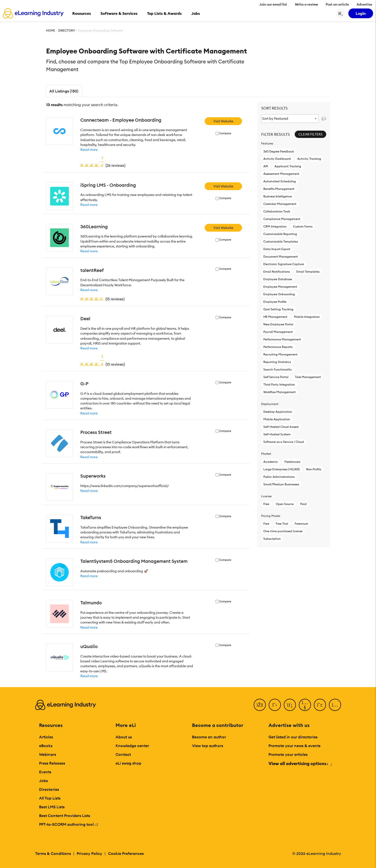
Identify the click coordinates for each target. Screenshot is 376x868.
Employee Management (280, 287)
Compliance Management (282, 219)
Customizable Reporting (280, 234)
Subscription (272, 539)
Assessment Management (281, 174)
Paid (303, 504)
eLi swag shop (128, 763)
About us (124, 737)
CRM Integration (275, 226)
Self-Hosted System (277, 434)
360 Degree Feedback (279, 151)
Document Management (281, 257)
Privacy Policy (89, 853)
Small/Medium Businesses (281, 484)
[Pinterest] (320, 705)
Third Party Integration (279, 384)
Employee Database (278, 279)
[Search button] (341, 13)
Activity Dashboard (277, 159)
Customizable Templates (281, 241)
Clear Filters (310, 134)
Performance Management (282, 339)
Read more (89, 150)
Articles (46, 737)
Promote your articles (288, 754)
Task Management (308, 377)
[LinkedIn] (290, 705)
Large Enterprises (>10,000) (281, 469)
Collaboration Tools (277, 211)
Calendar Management (280, 204)
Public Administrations (279, 477)
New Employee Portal (278, 324)
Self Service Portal (276, 377)
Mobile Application (277, 419)
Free (266, 504)
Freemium (301, 524)
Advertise (364, 4)
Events (45, 772)
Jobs (43, 781)
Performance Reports (278, 347)
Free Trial (282, 524)
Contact (123, 754)
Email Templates (308, 272)
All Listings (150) (64, 91)
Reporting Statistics (277, 362)
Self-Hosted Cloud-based (281, 427)
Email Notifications (277, 272)
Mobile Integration (307, 317)
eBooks (46, 746)
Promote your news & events (294, 746)
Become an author (209, 737)
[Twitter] (275, 705)
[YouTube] (305, 705)
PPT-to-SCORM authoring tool (69, 824)
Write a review (306, 4)
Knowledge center (132, 746)
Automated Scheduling (280, 181)
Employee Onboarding (279, 294)
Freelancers (292, 462)
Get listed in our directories (293, 737)
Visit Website (223, 121)
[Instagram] (335, 705)
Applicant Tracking (288, 166)
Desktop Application (278, 412)
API (266, 166)
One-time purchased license (283, 531)
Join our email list (273, 4)
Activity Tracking (309, 159)
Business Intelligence (278, 196)
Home (51, 30)
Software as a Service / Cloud (284, 442)
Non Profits (314, 469)
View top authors (208, 746)
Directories (49, 789)
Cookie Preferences (126, 853)
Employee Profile (275, 302)
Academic (271, 462)
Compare (225, 133)
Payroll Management (278, 332)
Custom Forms (303, 226)
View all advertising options (300, 763)
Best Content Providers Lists (65, 816)
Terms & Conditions (53, 853)
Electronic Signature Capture (284, 264)
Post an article (337, 4)
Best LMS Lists (52, 807)
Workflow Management (280, 392)
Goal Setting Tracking (278, 309)
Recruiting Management (280, 354)
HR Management (275, 317)
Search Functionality (278, 369)
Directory (67, 30)
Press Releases (52, 763)
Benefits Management (279, 189)
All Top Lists (50, 798)
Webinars (48, 754)
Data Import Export (277, 249)
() (103, 165)
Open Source (285, 504)
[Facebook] (260, 705)
